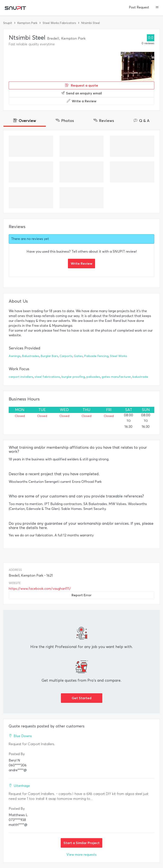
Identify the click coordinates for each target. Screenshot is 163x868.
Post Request (139, 7)
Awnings (15, 356)
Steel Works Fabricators (59, 23)
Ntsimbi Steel (91, 23)
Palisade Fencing (96, 356)
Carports (66, 356)
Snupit (8, 23)
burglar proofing (73, 377)
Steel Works (119, 356)
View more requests (81, 855)
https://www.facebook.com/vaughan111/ (40, 589)
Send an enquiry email (81, 93)
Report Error (81, 595)
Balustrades (31, 356)
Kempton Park (27, 23)
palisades (93, 377)
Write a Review (82, 101)
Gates (78, 356)
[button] (157, 8)
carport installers (21, 377)
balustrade (140, 377)
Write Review (81, 263)
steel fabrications (47, 377)
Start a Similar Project (81, 843)
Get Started (82, 698)
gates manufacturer (116, 377)
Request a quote (82, 85)
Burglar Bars (49, 356)
